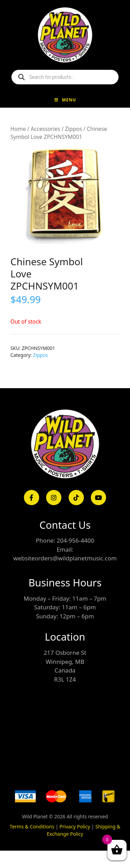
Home (18, 129)
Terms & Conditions (32, 827)
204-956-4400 (75, 540)
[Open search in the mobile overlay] (65, 77)
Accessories (45, 129)
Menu (65, 100)
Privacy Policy (75, 827)
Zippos (73, 129)
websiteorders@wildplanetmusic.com (65, 558)
